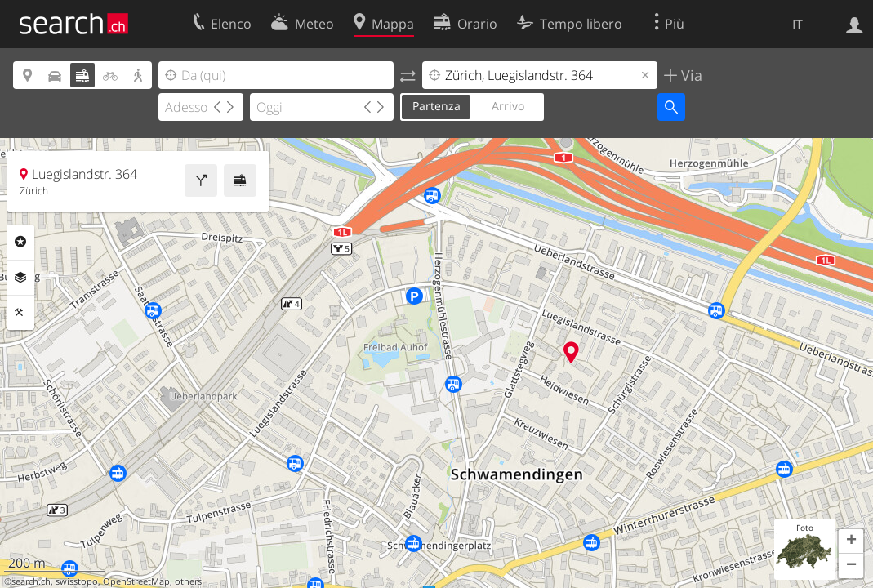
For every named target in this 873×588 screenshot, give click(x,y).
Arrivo (508, 106)
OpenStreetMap (136, 581)
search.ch (31, 581)
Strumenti (20, 313)
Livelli (20, 278)
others (188, 581)
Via (690, 75)
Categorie (20, 242)
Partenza (436, 106)
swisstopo (77, 581)
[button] (851, 541)
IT (797, 24)
